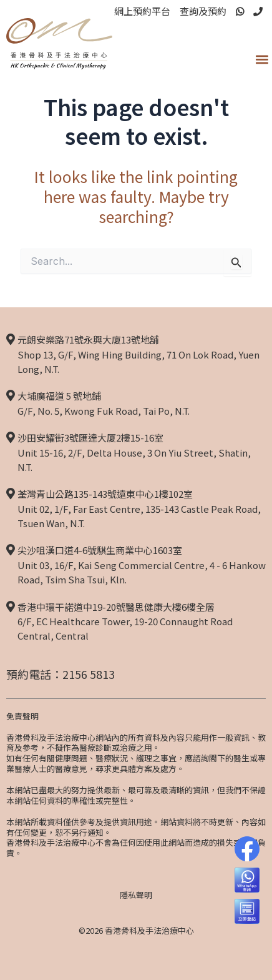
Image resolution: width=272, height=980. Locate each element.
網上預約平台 (142, 11)
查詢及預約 (203, 11)
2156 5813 (89, 674)
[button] (262, 59)
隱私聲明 (136, 895)
